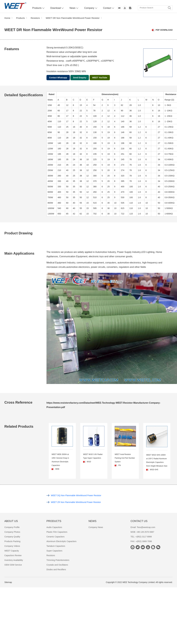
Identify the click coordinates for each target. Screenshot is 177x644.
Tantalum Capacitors (56, 546)
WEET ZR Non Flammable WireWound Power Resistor (76, 502)
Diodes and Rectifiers (56, 569)
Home (7, 18)
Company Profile (12, 527)
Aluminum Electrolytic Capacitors (62, 541)
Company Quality (12, 537)
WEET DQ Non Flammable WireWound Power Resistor (76, 495)
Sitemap (8, 582)
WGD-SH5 (154, 470)
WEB (57, 469)
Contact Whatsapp (58, 78)
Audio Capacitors (54, 527)
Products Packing (12, 541)
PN (120, 465)
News (72, 8)
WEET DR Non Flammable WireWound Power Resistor (73, 18)
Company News (96, 527)
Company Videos (12, 546)
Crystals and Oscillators (57, 565)
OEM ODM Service (13, 565)
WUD (89, 462)
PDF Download (164, 30)
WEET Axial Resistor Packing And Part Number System (125, 458)
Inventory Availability (14, 560)
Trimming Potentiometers (58, 560)
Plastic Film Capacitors (57, 532)
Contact (107, 8)
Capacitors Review (13, 555)
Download (56, 8)
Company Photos (12, 532)
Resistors (35, 18)
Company (89, 8)
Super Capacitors (54, 551)
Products (37, 8)
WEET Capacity (12, 551)
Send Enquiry (80, 78)
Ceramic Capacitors (56, 537)
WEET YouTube (100, 78)
